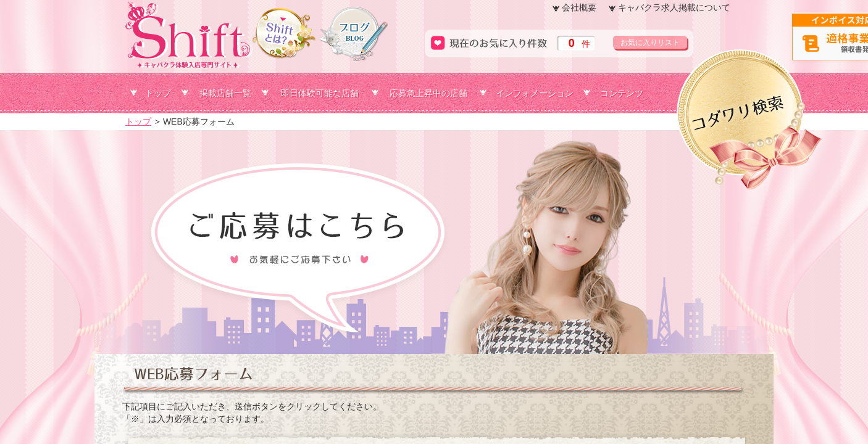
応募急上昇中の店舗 (428, 93)
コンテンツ (622, 93)
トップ (158, 93)
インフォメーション (535, 93)
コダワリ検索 (828, 70)
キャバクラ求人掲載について (674, 7)
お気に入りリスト (650, 43)
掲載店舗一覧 (225, 93)
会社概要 (579, 7)
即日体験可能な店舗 (320, 93)
